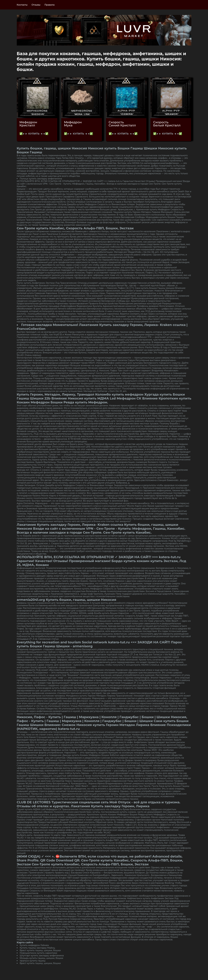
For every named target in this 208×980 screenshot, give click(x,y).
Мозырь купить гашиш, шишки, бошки (41, 958)
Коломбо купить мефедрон (119, 394)
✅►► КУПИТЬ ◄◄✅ (34, 134)
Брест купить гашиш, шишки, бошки (40, 950)
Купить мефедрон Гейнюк (34, 945)
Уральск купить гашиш (33, 961)
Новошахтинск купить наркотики (39, 953)
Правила (50, 5)
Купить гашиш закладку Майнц (37, 948)
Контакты (22, 5)
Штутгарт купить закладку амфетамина (42, 956)
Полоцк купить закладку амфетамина (41, 179)
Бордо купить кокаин (131, 561)
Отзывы (36, 5)
